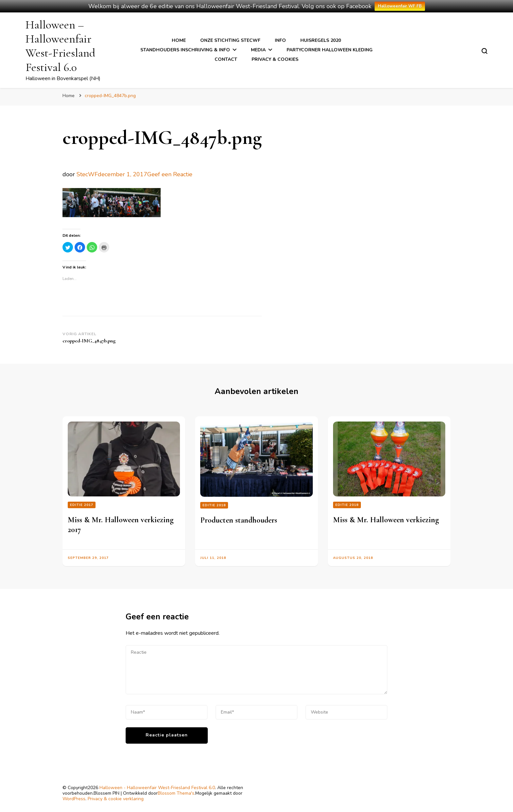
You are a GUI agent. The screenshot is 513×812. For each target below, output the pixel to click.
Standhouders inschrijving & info (185, 50)
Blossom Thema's (176, 793)
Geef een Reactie (170, 174)
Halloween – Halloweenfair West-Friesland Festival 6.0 (60, 46)
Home (179, 40)
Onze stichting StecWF (230, 40)
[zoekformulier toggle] (485, 51)
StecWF (87, 174)
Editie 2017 (82, 505)
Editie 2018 (214, 505)
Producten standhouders (239, 520)
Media (258, 50)
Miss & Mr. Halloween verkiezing (386, 520)
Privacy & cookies (275, 59)
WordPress (74, 799)
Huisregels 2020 (321, 40)
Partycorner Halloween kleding (330, 50)
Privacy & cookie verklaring (116, 799)
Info (280, 40)
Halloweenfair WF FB (400, 6)
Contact (226, 59)
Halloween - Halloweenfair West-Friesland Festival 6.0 (157, 788)
